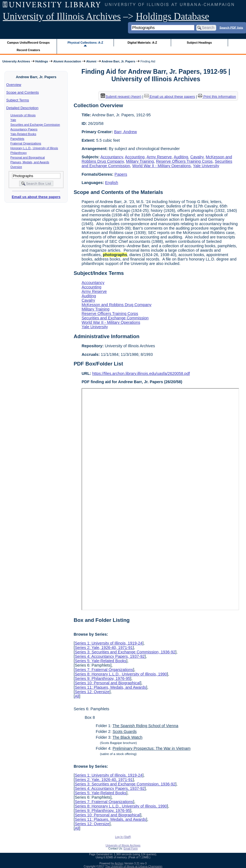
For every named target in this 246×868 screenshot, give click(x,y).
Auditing (181, 157)
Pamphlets (17, 139)
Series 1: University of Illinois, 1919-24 (108, 643)
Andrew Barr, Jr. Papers (119, 61)
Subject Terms (18, 100)
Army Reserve (159, 157)
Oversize (16, 167)
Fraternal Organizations (26, 143)
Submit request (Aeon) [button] (121, 97)
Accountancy (112, 157)
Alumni (91, 61)
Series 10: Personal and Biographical (107, 683)
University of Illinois (23, 115)
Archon (119, 863)
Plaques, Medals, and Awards (30, 162)
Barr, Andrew (125, 132)
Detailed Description (22, 108)
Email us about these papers (36, 197)
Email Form (131, 849)
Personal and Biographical (28, 157)
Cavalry (197, 157)
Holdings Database (173, 16)
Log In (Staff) (123, 837)
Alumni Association (67, 61)
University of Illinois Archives (62, 16)
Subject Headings (199, 43)
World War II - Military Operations (161, 166)
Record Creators (28, 50)
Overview (14, 85)
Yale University (206, 166)
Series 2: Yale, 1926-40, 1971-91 (104, 648)
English (112, 183)
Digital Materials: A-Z (142, 43)
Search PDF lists (231, 27)
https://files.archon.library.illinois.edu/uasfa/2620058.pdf (141, 373)
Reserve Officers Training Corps (184, 161)
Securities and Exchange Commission (35, 125)
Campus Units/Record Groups (28, 43)
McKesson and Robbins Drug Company (117, 305)
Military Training (140, 161)
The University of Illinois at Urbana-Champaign (134, 866)
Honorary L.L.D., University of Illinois (34, 148)
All (77, 696)
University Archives (16, 61)
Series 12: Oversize (92, 692)
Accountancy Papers (24, 129)
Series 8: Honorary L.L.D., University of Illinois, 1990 (121, 674)
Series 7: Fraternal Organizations (104, 670)
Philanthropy (19, 153)
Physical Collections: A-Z (85, 43)
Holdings (42, 61)
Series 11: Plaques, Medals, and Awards (110, 687)
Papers (121, 174)
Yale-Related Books (23, 134)
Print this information (217, 97)
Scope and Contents (23, 92)
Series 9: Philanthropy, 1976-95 (102, 678)
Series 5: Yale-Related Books (100, 661)
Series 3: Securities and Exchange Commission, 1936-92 (125, 652)
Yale (13, 120)
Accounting (135, 157)
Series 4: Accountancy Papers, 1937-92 (110, 656)
